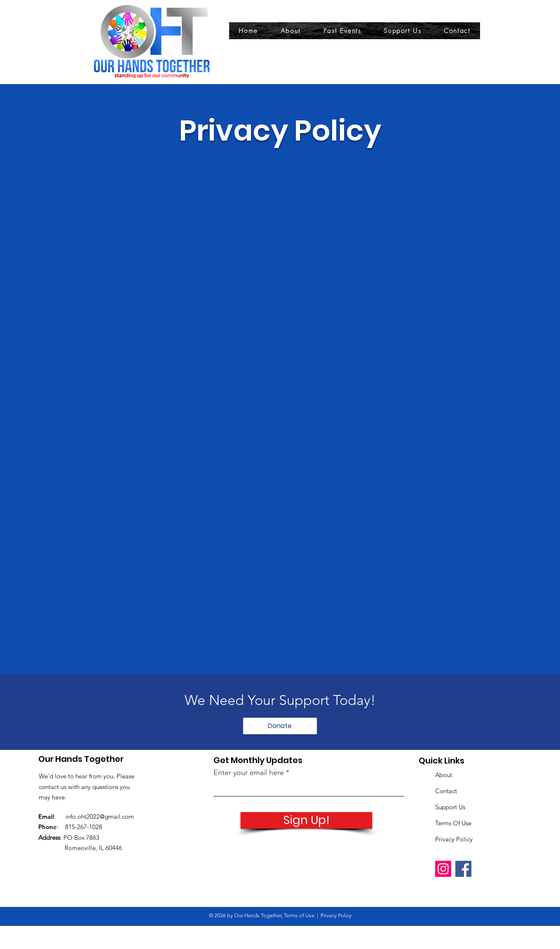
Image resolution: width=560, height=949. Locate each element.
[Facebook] (463, 869)
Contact (446, 791)
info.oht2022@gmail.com (100, 816)
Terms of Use (299, 915)
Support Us (450, 807)
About (444, 775)
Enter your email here (249, 773)
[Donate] (280, 726)
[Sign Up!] (306, 820)
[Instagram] (443, 869)
